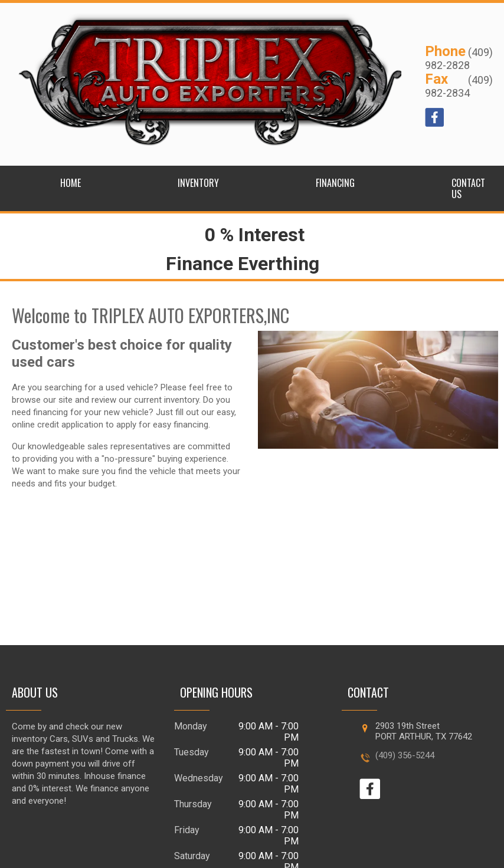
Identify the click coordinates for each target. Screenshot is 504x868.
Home (71, 183)
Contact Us (468, 188)
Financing (335, 183)
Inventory (198, 183)
